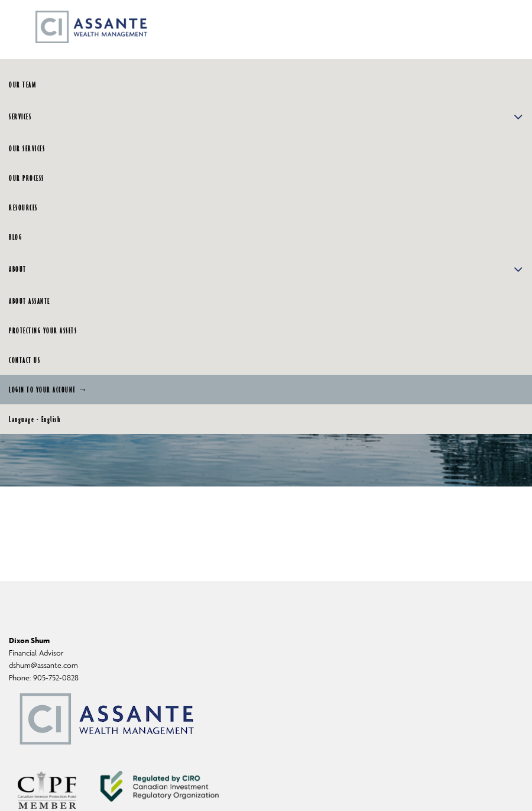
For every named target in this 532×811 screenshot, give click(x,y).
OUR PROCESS (27, 178)
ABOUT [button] (266, 269)
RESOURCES (23, 207)
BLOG (15, 237)
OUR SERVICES (27, 148)
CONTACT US (25, 360)
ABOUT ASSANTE (30, 301)
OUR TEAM (22, 85)
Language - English (35, 419)
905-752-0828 (56, 678)
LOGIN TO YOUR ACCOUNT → (48, 390)
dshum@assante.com (43, 665)
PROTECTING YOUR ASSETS (43, 330)
